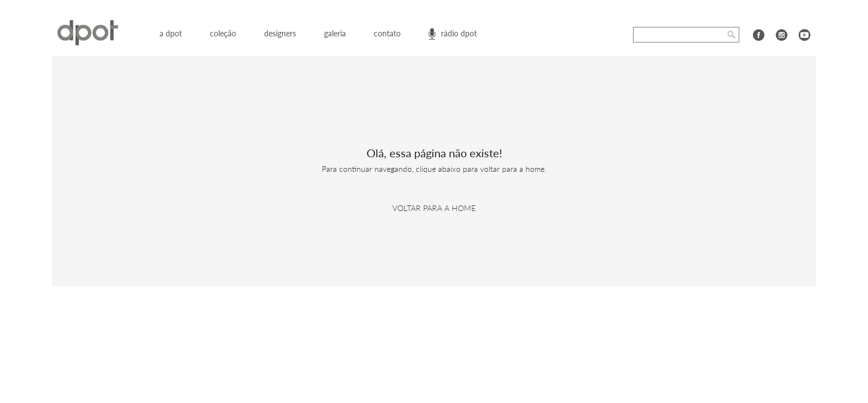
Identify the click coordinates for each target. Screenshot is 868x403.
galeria (335, 33)
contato (387, 33)
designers (280, 33)
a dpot (171, 33)
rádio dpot (459, 33)
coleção (223, 33)
